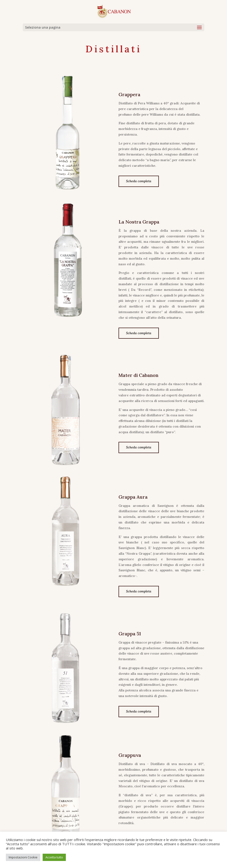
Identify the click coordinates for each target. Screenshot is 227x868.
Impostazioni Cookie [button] (23, 857)
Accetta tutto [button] (54, 857)
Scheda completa (139, 181)
